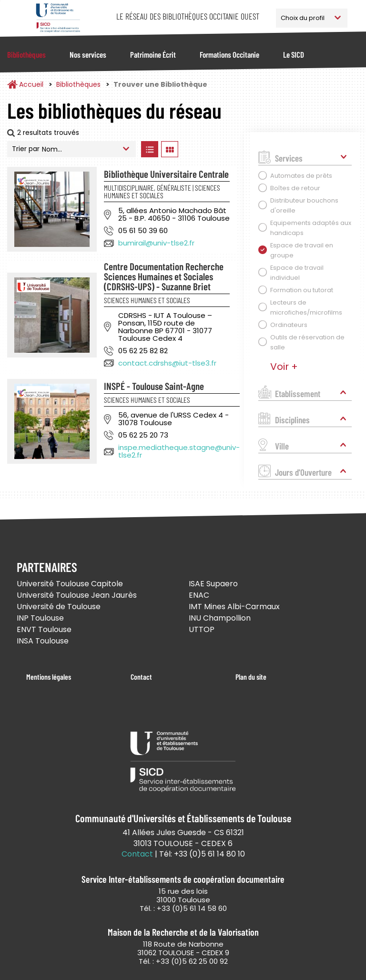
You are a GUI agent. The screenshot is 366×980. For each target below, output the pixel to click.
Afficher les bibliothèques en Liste (149, 149)
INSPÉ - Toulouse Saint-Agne (154, 386)
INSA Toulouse (43, 641)
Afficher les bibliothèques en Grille (169, 149)
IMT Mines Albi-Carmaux (234, 607)
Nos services (88, 54)
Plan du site (251, 677)
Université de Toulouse (59, 607)
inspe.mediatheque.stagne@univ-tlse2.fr (179, 451)
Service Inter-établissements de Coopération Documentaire (58, 18)
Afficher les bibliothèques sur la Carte (209, 149)
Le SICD (294, 54)
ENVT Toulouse (44, 629)
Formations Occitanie (229, 54)
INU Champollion (220, 618)
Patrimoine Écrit (153, 54)
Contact (141, 677)
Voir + (284, 367)
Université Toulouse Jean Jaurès (77, 595)
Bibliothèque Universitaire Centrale (166, 174)
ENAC (199, 595)
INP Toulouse (40, 618)
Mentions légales (49, 677)
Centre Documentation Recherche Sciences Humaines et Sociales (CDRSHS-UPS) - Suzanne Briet (164, 276)
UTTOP (202, 629)
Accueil (31, 84)
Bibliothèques (26, 54)
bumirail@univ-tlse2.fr (156, 243)
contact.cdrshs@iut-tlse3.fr (167, 363)
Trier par (26, 149)
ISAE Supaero (213, 584)
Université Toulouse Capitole (70, 584)
